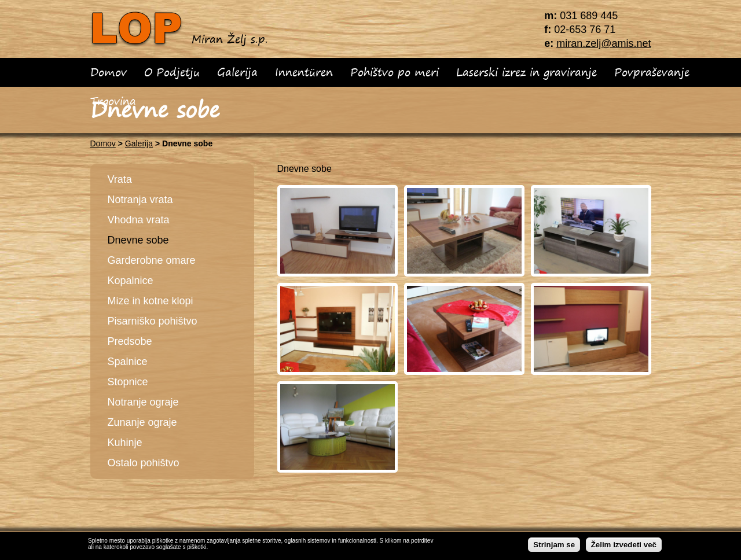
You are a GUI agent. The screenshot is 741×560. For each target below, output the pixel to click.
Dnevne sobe (138, 240)
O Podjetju (172, 72)
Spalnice (128, 362)
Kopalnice (131, 281)
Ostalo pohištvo (144, 463)
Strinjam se (554, 546)
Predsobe (130, 341)
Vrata (120, 179)
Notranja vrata (140, 200)
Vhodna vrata (139, 220)
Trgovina (113, 101)
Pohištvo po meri (395, 72)
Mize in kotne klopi (151, 301)
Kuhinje (125, 443)
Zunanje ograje (142, 422)
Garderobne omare (152, 260)
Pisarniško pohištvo (153, 321)
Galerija (237, 72)
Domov (109, 72)
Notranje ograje (143, 402)
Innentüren (304, 72)
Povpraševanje (652, 72)
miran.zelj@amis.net (604, 43)
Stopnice (128, 382)
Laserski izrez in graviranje (527, 72)
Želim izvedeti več (624, 546)
